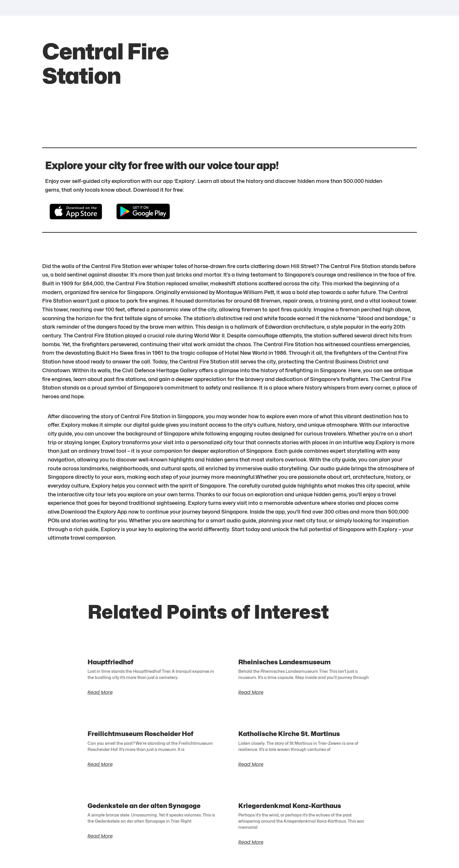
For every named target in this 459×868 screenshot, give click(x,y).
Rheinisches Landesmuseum (285, 662)
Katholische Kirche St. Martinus (289, 734)
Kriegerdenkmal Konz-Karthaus (290, 806)
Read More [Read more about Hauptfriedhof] (100, 692)
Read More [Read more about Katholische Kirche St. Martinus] (251, 764)
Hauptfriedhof (111, 662)
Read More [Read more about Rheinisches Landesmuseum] (251, 692)
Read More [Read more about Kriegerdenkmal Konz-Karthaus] (251, 842)
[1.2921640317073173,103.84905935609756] (325, 83)
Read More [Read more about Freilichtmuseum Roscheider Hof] (100, 764)
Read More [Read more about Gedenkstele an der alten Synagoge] (100, 836)
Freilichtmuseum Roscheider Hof (141, 734)
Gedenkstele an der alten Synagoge (144, 806)
